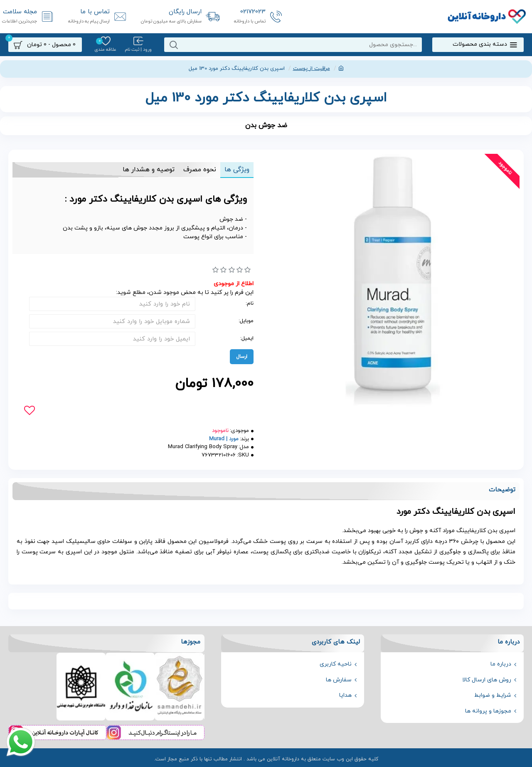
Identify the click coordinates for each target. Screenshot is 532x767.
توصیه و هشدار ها (145, 170)
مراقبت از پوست (312, 69)
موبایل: (246, 321)
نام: (250, 303)
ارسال (242, 357)
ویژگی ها (236, 170)
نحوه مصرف (197, 170)
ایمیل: (247, 338)
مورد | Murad (224, 439)
